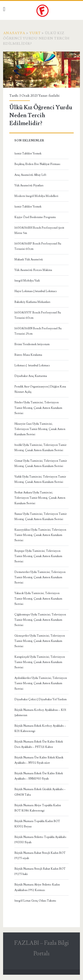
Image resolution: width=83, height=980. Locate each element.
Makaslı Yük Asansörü (29, 259)
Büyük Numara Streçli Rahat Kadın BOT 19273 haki (40, 871)
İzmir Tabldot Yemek (28, 154)
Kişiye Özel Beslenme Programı (35, 217)
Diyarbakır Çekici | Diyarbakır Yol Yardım (41, 699)
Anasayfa (14, 33)
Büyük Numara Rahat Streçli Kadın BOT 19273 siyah (40, 856)
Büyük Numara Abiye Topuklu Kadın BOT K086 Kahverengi (38, 808)
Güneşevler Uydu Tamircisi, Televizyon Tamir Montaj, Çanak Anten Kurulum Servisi (40, 641)
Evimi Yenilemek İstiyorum (32, 344)
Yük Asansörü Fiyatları (29, 185)
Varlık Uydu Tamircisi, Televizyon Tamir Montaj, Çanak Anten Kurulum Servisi (40, 479)
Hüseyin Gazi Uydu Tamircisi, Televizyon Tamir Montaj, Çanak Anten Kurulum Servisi (40, 429)
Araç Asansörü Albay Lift (30, 175)
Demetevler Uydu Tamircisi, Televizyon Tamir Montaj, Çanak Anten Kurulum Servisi (40, 577)
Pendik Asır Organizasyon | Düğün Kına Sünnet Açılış (40, 389)
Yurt (35, 33)
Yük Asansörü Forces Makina (33, 270)
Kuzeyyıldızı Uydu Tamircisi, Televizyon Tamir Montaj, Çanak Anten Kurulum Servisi (40, 535)
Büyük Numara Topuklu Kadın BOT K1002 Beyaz (37, 824)
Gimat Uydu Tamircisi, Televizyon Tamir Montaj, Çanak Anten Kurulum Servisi (41, 463)
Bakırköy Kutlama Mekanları (32, 302)
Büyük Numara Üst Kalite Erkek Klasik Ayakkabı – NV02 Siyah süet (39, 760)
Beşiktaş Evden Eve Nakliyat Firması (37, 164)
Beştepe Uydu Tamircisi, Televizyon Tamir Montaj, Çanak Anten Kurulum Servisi (38, 556)
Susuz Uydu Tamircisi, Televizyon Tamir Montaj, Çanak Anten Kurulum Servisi (41, 517)
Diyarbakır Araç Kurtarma (31, 376)
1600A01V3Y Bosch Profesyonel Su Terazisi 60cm (38, 315)
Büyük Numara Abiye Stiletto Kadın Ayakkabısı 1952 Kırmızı (37, 887)
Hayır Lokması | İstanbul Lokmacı (36, 291)
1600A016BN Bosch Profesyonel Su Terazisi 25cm (38, 331)
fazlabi (54, 96)
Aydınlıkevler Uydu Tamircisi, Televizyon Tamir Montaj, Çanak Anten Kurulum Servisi (41, 683)
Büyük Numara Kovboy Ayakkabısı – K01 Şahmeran (40, 713)
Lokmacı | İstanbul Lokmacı (32, 365)
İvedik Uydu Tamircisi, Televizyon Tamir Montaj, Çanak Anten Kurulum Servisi (40, 448)
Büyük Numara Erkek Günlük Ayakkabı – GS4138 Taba (40, 792)
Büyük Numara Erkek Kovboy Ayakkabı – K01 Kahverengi (40, 728)
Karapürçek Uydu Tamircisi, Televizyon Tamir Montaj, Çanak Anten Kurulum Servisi (40, 662)
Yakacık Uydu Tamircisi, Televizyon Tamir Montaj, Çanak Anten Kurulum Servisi (38, 598)
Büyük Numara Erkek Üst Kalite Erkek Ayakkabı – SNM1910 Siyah (39, 776)
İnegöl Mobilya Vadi (27, 281)
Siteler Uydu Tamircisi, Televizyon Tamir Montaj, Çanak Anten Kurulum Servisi (38, 408)
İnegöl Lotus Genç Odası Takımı (35, 901)
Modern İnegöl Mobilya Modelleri (36, 196)
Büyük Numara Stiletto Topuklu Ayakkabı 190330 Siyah (40, 840)
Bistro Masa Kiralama (28, 355)
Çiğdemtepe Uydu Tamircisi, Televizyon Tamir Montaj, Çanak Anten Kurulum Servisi (40, 620)
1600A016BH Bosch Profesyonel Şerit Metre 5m (39, 230)
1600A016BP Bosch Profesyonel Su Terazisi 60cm (38, 246)
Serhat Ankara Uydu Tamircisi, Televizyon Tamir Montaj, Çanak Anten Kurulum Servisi (40, 498)
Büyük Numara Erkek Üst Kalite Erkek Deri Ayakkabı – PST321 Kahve (39, 744)
